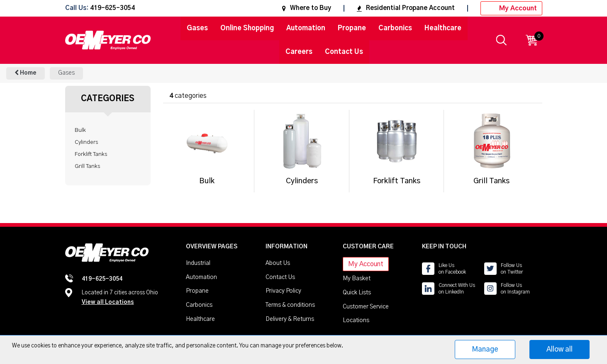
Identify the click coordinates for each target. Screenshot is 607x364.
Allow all (559, 349)
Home (26, 73)
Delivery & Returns (290, 319)
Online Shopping (247, 28)
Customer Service (366, 307)
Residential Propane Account (406, 8)
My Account (511, 8)
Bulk (80, 130)
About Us (278, 263)
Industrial (198, 263)
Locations (356, 320)
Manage (485, 349)
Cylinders (86, 142)
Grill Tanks (87, 166)
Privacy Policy (283, 291)
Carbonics (395, 28)
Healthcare (443, 28)
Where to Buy (307, 8)
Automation (306, 28)
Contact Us (344, 52)
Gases (197, 28)
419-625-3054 (112, 8)
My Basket (357, 279)
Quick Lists (357, 293)
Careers (299, 52)
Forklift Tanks (91, 154)
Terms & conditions (290, 305)
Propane (352, 28)
